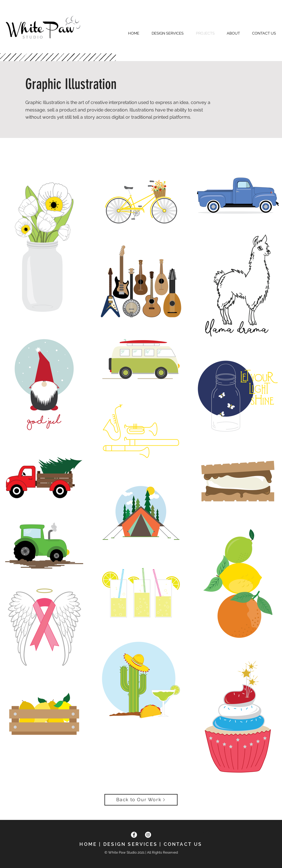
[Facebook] (134, 835)
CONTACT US (183, 844)
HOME (88, 844)
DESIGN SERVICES (130, 844)
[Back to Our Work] (141, 800)
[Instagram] (148, 835)
